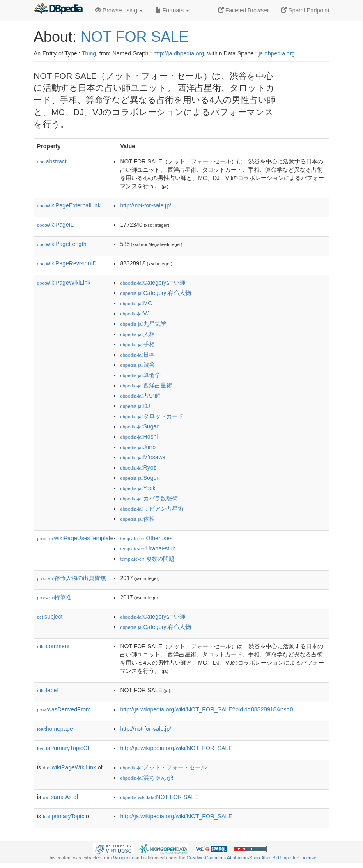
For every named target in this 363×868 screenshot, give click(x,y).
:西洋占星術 (146, 385)
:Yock (138, 488)
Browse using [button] (119, 10)
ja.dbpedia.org (277, 53)
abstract (52, 161)
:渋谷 (137, 365)
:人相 (137, 334)
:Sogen (140, 478)
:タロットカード (152, 416)
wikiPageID (56, 225)
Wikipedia (123, 858)
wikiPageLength (62, 244)
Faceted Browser (244, 10)
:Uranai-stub (148, 548)
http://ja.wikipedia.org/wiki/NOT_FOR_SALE (176, 748)
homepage (55, 729)
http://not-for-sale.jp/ (146, 205)
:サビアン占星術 (152, 509)
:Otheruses (146, 538)
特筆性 (54, 597)
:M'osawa (143, 457)
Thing (89, 53)
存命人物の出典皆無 (71, 578)
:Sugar (139, 426)
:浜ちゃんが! (147, 778)
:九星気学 (143, 324)
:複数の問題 (147, 559)
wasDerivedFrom (64, 709)
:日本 (137, 355)
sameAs (57, 797)
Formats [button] (172, 10)
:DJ (135, 406)
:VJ (135, 313)
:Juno (138, 447)
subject (50, 617)
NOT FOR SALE (134, 37)
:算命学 (140, 375)
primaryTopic (63, 816)
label (47, 690)
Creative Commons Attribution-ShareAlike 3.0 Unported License (251, 858)
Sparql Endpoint (305, 10)
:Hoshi (139, 437)
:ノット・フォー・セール (163, 767)
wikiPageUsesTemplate (75, 538)
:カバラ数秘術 (149, 498)
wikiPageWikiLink (64, 283)
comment (53, 646)
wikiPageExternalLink (69, 205)
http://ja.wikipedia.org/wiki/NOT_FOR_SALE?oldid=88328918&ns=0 (206, 709)
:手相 (137, 344)
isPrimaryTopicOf (63, 748)
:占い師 (140, 396)
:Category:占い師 (153, 283)
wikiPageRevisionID (67, 263)
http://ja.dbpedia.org (179, 53)
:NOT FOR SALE (159, 797)
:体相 (137, 519)
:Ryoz (138, 467)
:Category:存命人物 (155, 293)
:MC (136, 303)
